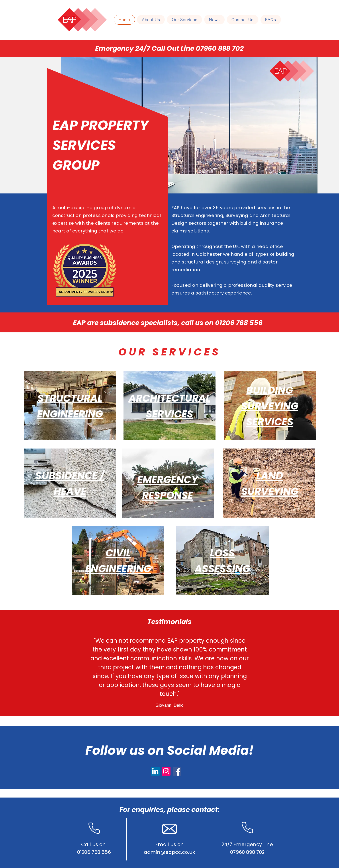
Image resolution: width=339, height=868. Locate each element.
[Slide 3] (174, 705)
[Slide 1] (166, 705)
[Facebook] (177, 771)
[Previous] (25, 663)
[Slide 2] (170, 705)
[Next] (314, 663)
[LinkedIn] (155, 771)
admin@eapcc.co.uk (169, 852)
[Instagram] (166, 771)
